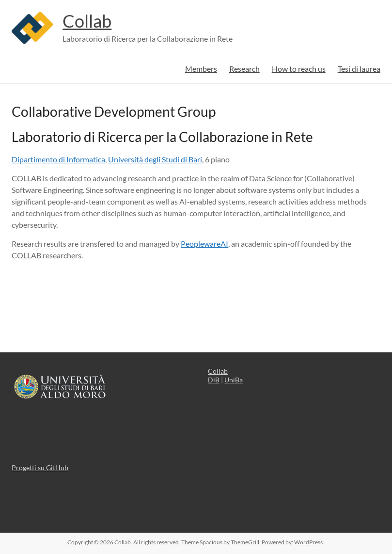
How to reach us (299, 69)
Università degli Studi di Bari (155, 159)
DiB (214, 380)
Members (201, 69)
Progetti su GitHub (40, 467)
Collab (87, 21)
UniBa (234, 380)
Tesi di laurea (359, 69)
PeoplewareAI (204, 244)
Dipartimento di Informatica (58, 159)
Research (244, 69)
